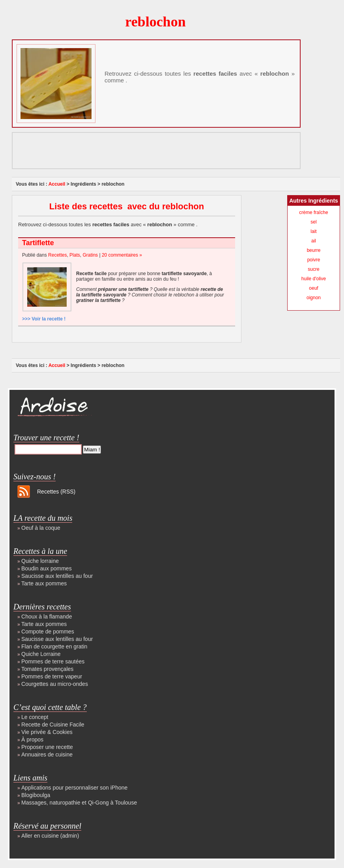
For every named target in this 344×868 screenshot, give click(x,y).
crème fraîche (313, 212)
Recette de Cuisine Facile (53, 725)
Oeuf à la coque (41, 528)
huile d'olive (314, 279)
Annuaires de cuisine (47, 754)
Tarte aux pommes (44, 583)
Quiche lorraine (40, 561)
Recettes (57, 255)
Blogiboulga (36, 795)
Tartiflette (38, 243)
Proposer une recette (47, 747)
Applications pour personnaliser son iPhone (74, 788)
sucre (313, 269)
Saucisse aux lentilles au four (57, 576)
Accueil (57, 184)
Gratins (90, 255)
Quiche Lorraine (41, 654)
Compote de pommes (48, 631)
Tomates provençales (47, 669)
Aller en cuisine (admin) (50, 836)
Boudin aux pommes (47, 568)
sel (313, 222)
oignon (314, 298)
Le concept (35, 717)
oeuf (313, 288)
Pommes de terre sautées (53, 661)
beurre (314, 250)
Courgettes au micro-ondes (55, 684)
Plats (75, 255)
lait (313, 231)
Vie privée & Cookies (47, 732)
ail (314, 241)
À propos (32, 739)
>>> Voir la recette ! (44, 319)
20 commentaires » (122, 255)
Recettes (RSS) (56, 492)
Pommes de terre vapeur (52, 676)
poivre (314, 260)
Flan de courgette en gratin (54, 646)
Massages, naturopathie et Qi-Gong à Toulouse (79, 803)
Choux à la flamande (47, 617)
